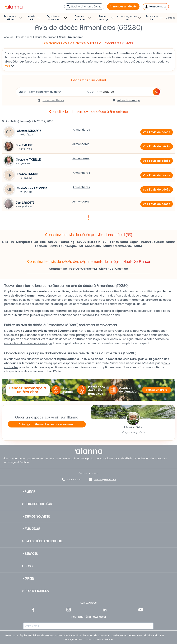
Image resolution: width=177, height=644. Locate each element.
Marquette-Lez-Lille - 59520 (37, 242)
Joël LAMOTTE (25, 203)
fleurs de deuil (125, 296)
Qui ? (49, 92)
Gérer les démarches (82, 18)
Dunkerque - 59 (72, 246)
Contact (170, 18)
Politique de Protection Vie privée (50, 636)
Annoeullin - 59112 (98, 246)
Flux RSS (160, 636)
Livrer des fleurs (51, 100)
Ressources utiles (154, 18)
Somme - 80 (58, 269)
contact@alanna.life (105, 480)
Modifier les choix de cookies (90, 636)
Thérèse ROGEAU (27, 174)
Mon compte (156, 6)
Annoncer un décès (123, 6)
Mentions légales (17, 636)
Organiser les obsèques (57, 18)
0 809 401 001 (74, 480)
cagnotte (57, 300)
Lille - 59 (8, 242)
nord (7, 315)
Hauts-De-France (46, 37)
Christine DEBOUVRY (29, 131)
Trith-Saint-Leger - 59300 (131, 242)
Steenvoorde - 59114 (127, 246)
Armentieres (81, 130)
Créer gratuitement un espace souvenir (47, 424)
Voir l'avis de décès (156, 132)
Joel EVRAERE (24, 145)
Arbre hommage (126, 100)
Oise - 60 (122, 269)
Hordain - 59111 (99, 242)
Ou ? (117, 92)
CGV (133, 636)
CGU (125, 636)
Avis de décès (34, 18)
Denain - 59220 (48, 246)
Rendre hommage (105, 18)
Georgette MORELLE (28, 160)
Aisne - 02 (106, 269)
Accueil (9, 37)
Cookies (115, 636)
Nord (62, 37)
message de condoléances (80, 296)
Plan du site (145, 636)
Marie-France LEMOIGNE (32, 188)
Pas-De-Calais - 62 (83, 269)
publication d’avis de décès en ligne (28, 343)
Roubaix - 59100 (163, 242)
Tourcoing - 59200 (73, 242)
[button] (156, 92)
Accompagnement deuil (129, 18)
